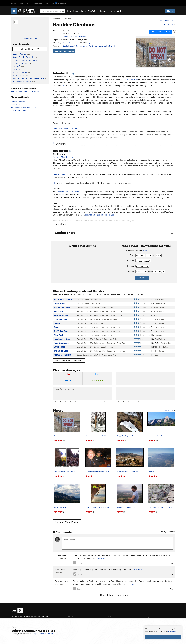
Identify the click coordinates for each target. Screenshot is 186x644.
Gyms (83, 11)
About (71, 615)
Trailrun (38, 3)
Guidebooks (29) (18, 110)
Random (36, 91)
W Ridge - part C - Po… (110, 337)
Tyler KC (112, 46)
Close (163, 637)
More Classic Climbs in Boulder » (69, 358)
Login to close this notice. (43, 634)
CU (63, 83)
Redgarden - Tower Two (116, 341)
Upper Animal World (110, 353)
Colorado (67, 19)
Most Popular (17, 91)
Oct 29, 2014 (137, 568)
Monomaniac (104, 46)
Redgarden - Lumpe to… (116, 309)
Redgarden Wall (100, 309)
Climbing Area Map (30, 39)
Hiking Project (146, 615)
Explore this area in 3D (163, 31)
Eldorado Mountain (21, 63)
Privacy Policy (173, 631)
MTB (21, 3)
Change (147, 248)
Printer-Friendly (18, 102)
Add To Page (170, 24)
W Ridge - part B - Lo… (110, 317)
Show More (61, 142)
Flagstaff (16, 66)
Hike (29, 3)
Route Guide (73, 11)
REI (54, 181)
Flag (172, 561)
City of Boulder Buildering (24, 57)
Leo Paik (66, 46)
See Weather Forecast (64, 51)
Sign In (170, 11)
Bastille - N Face (107, 306)
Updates (91, 43)
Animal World (95, 353)
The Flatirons (132, 78)
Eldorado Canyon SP (84, 306)
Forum (112, 11)
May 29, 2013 (102, 556)
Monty (96, 46)
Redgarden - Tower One (116, 325)
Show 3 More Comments (114, 593)
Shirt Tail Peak (99, 321)
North (87, 298)
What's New (93, 11)
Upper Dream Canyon (22, 81)
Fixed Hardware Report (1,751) (24, 107)
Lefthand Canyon (20, 72)
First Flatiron (96, 302)
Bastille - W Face (107, 333)
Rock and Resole (60, 172)
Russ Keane (60, 568)
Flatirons (16, 69)
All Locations (58, 19)
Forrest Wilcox (61, 553)
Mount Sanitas (19, 75)
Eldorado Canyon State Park (25, 60)
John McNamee (69, 43)
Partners (104, 11)
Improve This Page (167, 20)
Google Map (68, 36)
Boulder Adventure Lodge (68, 190)
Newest (27, 91)
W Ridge (97, 317)
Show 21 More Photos (67, 520)
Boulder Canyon (19, 54)
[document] (163, 633)
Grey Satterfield (62, 579)
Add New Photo (168, 408)
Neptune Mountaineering (64, 155)
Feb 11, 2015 (130, 582)
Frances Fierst (88, 46)
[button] (139, 50)
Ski (47, 3)
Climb (13, 3)
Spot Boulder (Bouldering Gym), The (28, 78)
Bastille (96, 306)
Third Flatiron (96, 298)
